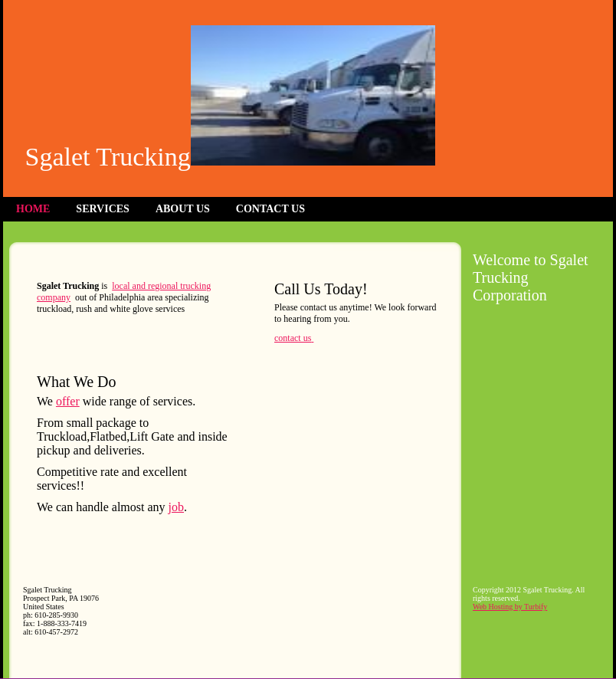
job (176, 507)
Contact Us (270, 209)
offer (68, 401)
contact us (293, 338)
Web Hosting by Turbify (510, 607)
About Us (183, 209)
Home (33, 209)
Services (103, 209)
